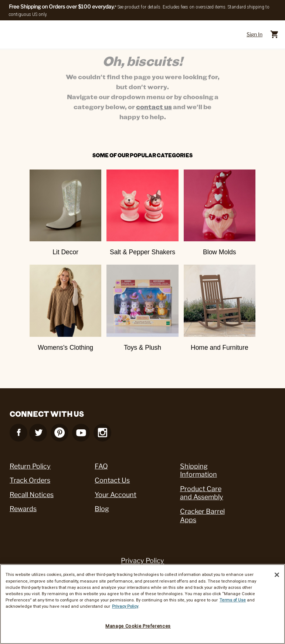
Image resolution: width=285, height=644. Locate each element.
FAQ (101, 466)
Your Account (116, 495)
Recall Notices (32, 495)
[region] (142, 604)
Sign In (255, 34)
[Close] (277, 575)
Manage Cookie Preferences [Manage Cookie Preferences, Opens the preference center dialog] (138, 626)
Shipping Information (199, 470)
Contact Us (112, 480)
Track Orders (30, 480)
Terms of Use (233, 600)
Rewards (23, 509)
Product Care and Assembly (202, 493)
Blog (102, 509)
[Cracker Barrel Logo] (141, 35)
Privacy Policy (142, 561)
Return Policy (30, 466)
